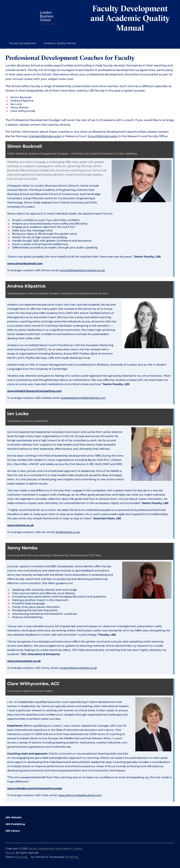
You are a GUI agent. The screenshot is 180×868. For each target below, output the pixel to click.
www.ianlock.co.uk (20, 525)
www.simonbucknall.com (25, 263)
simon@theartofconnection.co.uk (82, 270)
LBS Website (14, 817)
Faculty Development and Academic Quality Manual (130, 18)
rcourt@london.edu (103, 136)
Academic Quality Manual (60, 43)
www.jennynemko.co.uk (24, 661)
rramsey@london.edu (45, 136)
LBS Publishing (15, 824)
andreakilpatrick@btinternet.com (83, 398)
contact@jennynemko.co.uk (78, 668)
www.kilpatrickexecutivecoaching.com (34, 391)
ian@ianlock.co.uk (68, 532)
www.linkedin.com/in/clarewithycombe (35, 788)
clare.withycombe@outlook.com (80, 795)
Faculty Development (23, 43)
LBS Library (13, 831)
